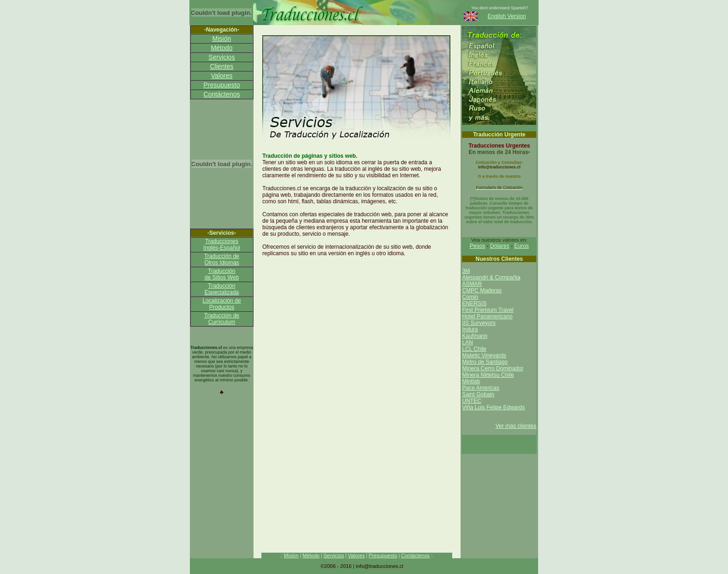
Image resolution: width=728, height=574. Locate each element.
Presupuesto (222, 85)
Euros (522, 246)
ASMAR (472, 284)
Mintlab (471, 381)
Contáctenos (222, 94)
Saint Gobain (478, 394)
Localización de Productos (222, 304)
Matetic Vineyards (484, 355)
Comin (470, 297)
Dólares (500, 246)
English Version (507, 16)
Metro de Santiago (485, 362)
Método (222, 48)
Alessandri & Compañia (491, 277)
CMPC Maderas (482, 290)
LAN (467, 342)
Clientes (222, 66)
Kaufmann (475, 336)
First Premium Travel (488, 310)
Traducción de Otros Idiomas (222, 259)
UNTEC (471, 401)
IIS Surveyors (479, 323)
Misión (221, 39)
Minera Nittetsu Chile (488, 375)
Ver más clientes (516, 426)
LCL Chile (474, 349)
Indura (470, 329)
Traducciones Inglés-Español (222, 245)
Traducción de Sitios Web (222, 274)
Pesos (478, 246)
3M (466, 271)
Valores (221, 76)
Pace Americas (481, 388)
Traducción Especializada (221, 289)
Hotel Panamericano (487, 316)
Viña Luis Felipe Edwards (493, 407)
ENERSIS (474, 303)
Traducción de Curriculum (222, 319)
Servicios (222, 57)
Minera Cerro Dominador (493, 368)
